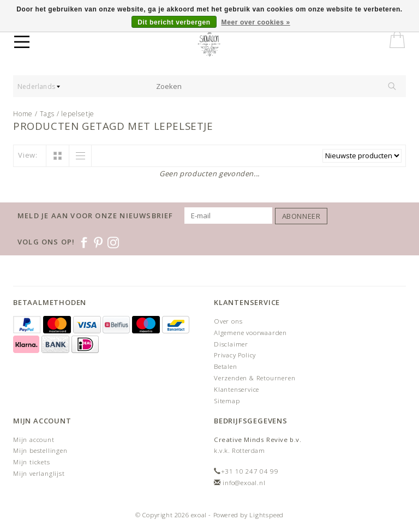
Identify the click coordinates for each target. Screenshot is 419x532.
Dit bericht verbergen (174, 22)
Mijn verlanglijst (39, 473)
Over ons (228, 321)
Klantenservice (237, 389)
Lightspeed (267, 515)
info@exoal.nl (244, 483)
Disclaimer (231, 344)
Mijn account (34, 440)
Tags (47, 114)
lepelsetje (78, 114)
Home (23, 114)
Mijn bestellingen (40, 450)
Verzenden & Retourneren (255, 378)
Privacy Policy (235, 355)
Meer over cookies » (256, 22)
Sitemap (227, 401)
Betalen (226, 366)
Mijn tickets (32, 462)
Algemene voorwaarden (250, 333)
